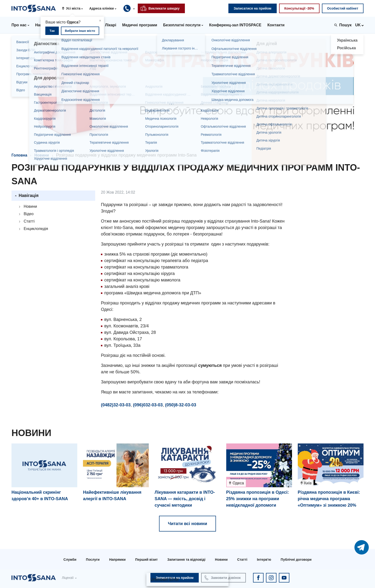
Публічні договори (296, 560)
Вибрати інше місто (80, 31)
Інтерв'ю (264, 560)
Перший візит (146, 560)
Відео (29, 214)
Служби (70, 560)
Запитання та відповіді (186, 560)
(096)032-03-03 (148, 405)
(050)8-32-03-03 (181, 405)
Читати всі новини (187, 524)
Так (52, 31)
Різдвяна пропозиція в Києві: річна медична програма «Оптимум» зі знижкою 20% (329, 499)
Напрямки (117, 560)
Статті (29, 221)
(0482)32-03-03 (116, 405)
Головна (19, 155)
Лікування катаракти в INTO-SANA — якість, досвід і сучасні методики (185, 499)
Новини (42, 155)
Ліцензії (68, 578)
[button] (74, 8)
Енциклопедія (36, 229)
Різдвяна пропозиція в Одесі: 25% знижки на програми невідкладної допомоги (258, 499)
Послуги (93, 560)
